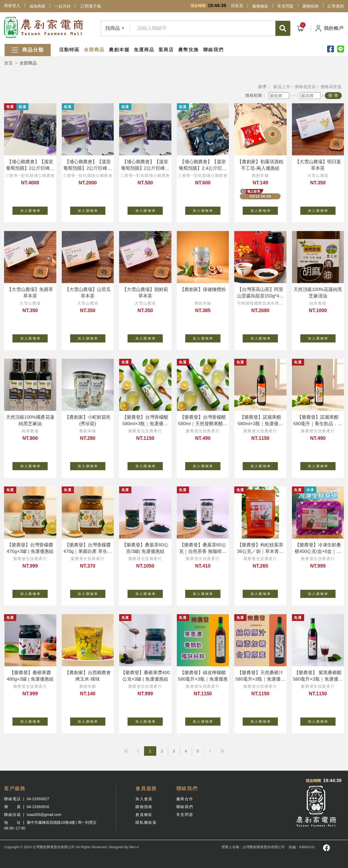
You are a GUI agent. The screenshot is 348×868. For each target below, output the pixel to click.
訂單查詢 (336, 6)
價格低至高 (305, 87)
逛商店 (166, 49)
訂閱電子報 (91, 6)
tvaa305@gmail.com (44, 815)
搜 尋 (333, 95)
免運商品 (144, 49)
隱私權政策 (146, 822)
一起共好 (63, 6)
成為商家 (37, 6)
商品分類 (27, 50)
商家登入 (12, 6)
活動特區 (69, 49)
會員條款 (144, 815)
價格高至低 (331, 87)
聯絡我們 (213, 49)
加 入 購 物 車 (34, 210)
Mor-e (134, 847)
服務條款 (260, 6)
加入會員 (144, 799)
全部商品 (94, 49)
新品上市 (282, 87)
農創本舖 (119, 49)
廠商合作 (185, 799)
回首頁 (237, 6)
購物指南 (311, 6)
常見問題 (285, 6)
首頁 (8, 63)
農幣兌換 (188, 49)
